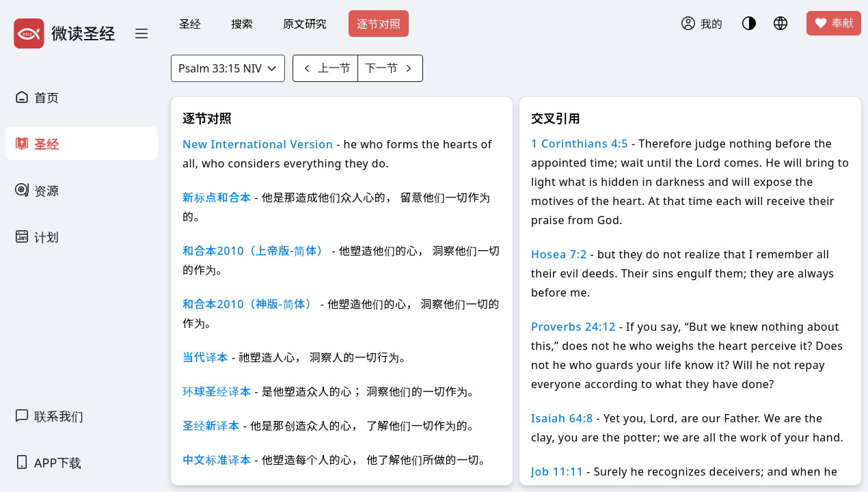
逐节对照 (379, 24)
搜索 (242, 24)
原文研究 (305, 24)
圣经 (190, 24)
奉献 (834, 23)
